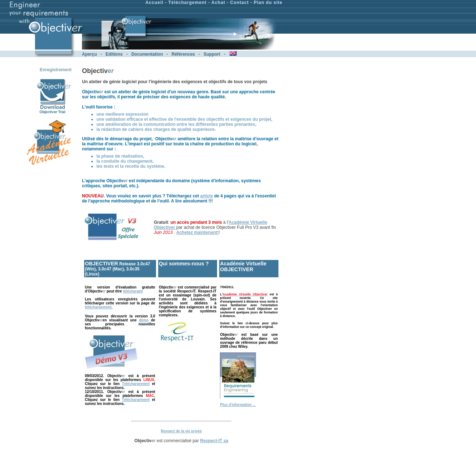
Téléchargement (187, 3)
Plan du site (268, 3)
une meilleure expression (122, 114)
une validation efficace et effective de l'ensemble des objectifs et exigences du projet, (184, 119)
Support (212, 54)
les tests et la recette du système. (131, 166)
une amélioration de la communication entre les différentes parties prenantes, (176, 124)
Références (183, 54)
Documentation (147, 54)
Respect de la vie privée (181, 431)
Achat (218, 3)
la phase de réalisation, (120, 156)
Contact (239, 3)
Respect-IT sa (214, 441)
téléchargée (133, 291)
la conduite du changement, (125, 161)
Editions (114, 54)
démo (144, 320)
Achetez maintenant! (197, 232)
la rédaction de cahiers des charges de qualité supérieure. (156, 129)
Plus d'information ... (238, 405)
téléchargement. (99, 307)
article (206, 196)
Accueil (155, 3)
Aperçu (89, 54)
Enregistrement (56, 70)
